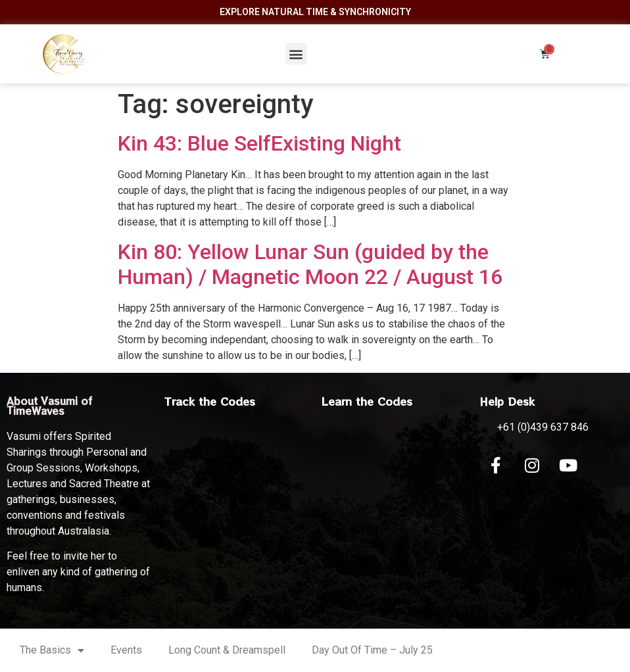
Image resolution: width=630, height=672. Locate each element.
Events (126, 650)
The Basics (52, 650)
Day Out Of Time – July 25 (372, 650)
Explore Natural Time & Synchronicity (315, 12)
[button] (296, 54)
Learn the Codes (367, 401)
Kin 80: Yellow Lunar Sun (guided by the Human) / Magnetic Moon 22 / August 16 (310, 264)
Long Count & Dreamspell (227, 650)
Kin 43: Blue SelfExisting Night (259, 143)
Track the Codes (210, 401)
